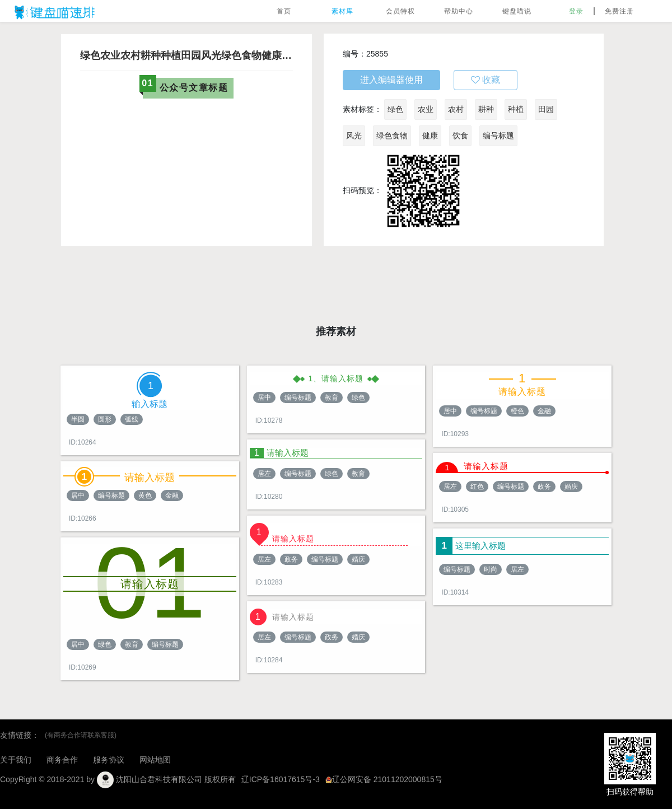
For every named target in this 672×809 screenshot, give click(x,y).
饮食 (460, 135)
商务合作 (62, 760)
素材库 (342, 11)
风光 (354, 135)
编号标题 (498, 135)
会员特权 (400, 11)
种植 (516, 109)
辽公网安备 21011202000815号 (384, 779)
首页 (284, 11)
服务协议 (109, 760)
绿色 (395, 109)
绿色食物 (392, 135)
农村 (456, 109)
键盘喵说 (517, 11)
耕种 (486, 109)
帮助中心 (459, 11)
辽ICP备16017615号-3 (281, 779)
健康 (430, 135)
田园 (546, 109)
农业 (426, 109)
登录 (576, 11)
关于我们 (16, 760)
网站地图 (155, 760)
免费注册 (619, 11)
